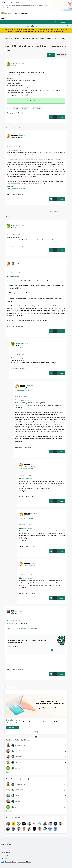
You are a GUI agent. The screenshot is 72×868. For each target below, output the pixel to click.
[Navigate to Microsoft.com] (7, 13)
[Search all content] (47, 26)
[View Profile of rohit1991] (17, 263)
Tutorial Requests (37, 108)
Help (57, 22)
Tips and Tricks (25, 108)
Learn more (5, 7)
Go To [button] (63, 22)
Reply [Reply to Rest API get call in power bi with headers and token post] (61, 117)
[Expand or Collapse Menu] (3, 18)
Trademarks (4, 858)
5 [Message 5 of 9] (12, 194)
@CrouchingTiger (16, 150)
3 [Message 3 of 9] (12, 326)
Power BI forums (12, 39)
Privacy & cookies (6, 852)
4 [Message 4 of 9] (16, 369)
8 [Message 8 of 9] (25, 546)
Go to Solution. (39, 101)
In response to (14, 140)
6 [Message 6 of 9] (25, 594)
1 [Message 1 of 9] (12, 113)
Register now (60, 31)
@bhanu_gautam (55, 152)
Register (44, 22)
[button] (51, 55)
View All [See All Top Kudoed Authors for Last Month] (9, 811)
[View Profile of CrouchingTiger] (16, 63)
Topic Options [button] (61, 55)
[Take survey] (13, 727)
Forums (25, 39)
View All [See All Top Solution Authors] (9, 772)
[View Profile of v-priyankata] (21, 135)
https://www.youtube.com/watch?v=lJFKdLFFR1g (22, 628)
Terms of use (4, 855)
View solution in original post (16, 188)
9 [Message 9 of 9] (12, 246)
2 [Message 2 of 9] (12, 670)
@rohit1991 (45, 152)
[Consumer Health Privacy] (24, 862)
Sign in (51, 22)
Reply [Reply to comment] (61, 199)
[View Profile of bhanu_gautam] (19, 611)
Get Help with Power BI (41, 39)
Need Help (15, 108)
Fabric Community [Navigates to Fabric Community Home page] (21, 13)
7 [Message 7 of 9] (25, 497)
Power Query (59, 39)
